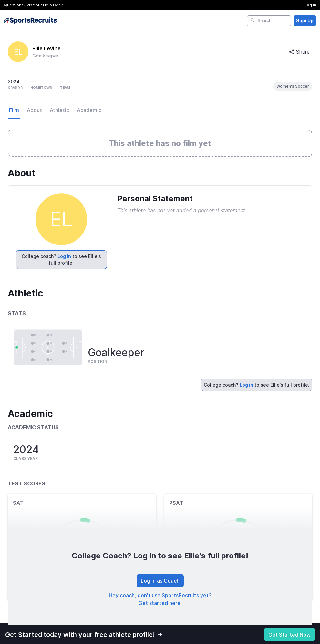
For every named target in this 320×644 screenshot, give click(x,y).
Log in (64, 256)
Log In (310, 5)
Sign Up (305, 21)
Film (14, 110)
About (34, 110)
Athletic (59, 110)
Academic (89, 110)
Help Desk (53, 5)
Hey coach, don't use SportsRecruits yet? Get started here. (160, 599)
